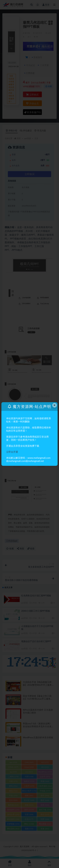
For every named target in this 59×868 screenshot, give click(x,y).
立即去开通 (12, 452)
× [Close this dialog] (54, 405)
